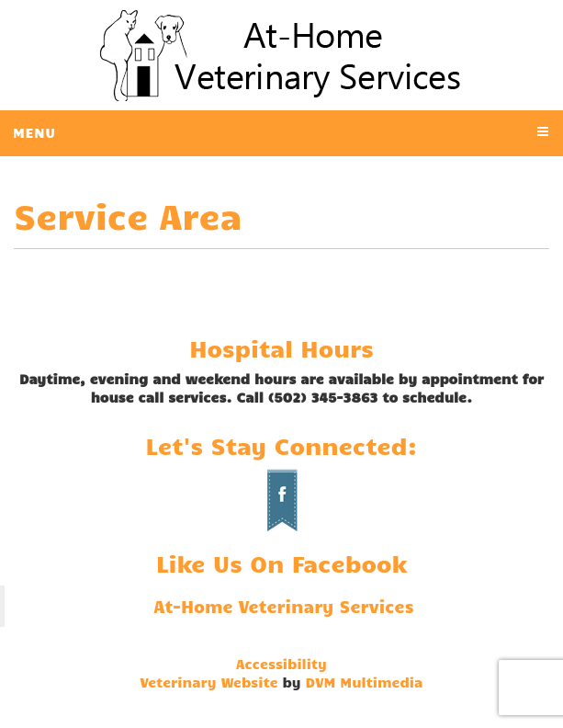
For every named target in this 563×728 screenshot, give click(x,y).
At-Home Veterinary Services (283, 606)
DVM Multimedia (365, 682)
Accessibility (281, 664)
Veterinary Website (209, 682)
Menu (34, 132)
